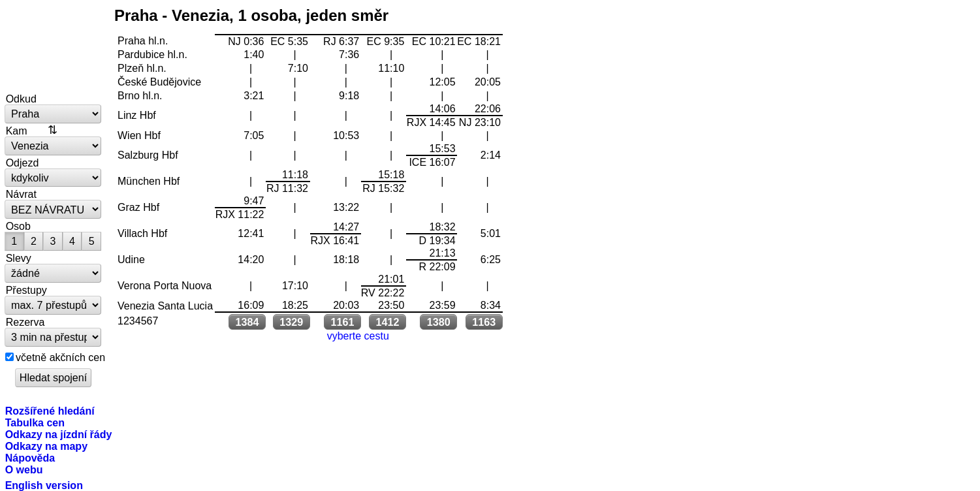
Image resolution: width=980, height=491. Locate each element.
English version (44, 485)
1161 (342, 322)
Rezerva (25, 322)
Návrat (21, 194)
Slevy (19, 258)
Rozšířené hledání (50, 411)
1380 (439, 322)
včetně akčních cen (60, 357)
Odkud (21, 99)
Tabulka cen (35, 422)
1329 (291, 322)
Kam (17, 131)
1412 (388, 322)
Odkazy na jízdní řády (59, 434)
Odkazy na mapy (46, 446)
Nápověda (30, 458)
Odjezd (23, 163)
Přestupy (26, 290)
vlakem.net (54, 47)
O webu (24, 469)
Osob (18, 226)
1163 (484, 322)
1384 (247, 322)
